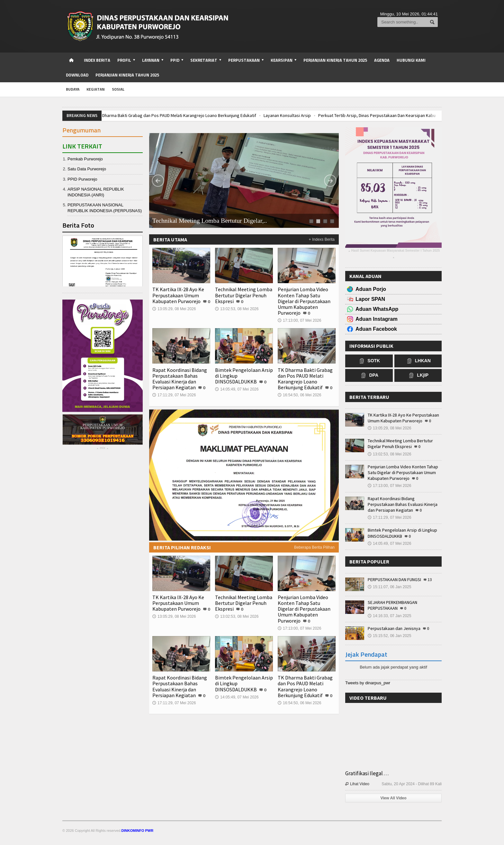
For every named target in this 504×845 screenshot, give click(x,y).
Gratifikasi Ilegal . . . (367, 773)
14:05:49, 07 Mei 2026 (237, 389)
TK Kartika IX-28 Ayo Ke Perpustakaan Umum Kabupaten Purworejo (178, 295)
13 (430, 580)
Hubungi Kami (411, 60)
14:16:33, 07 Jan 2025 (389, 616)
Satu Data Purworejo (87, 169)
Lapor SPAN (370, 299)
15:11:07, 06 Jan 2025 (389, 587)
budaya (73, 89)
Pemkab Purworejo (85, 159)
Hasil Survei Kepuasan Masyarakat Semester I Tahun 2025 (394, 255)
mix (102, 449)
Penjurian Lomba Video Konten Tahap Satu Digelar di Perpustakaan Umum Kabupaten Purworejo (304, 301)
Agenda (382, 60)
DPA (369, 375)
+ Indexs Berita (322, 239)
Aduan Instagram (377, 319)
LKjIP (418, 375)
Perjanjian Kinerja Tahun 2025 (335, 60)
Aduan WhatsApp (377, 309)
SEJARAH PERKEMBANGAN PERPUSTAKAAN (392, 605)
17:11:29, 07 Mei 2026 (174, 395)
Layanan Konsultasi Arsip (297, 115)
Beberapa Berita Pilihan (314, 547)
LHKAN (418, 361)
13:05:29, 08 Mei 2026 (174, 309)
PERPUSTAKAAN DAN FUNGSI (394, 580)
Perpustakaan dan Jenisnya (394, 628)
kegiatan (96, 89)
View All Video (393, 798)
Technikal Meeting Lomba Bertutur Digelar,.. (210, 221)
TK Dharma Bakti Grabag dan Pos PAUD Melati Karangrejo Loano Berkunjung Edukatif (186, 115)
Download (77, 75)
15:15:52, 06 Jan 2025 (389, 636)
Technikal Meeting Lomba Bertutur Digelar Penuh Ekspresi (244, 295)
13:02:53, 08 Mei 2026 (237, 309)
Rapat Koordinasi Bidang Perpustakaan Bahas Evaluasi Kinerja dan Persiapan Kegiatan (180, 379)
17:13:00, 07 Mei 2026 (299, 320)
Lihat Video (357, 784)
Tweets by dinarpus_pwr (368, 683)
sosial (118, 89)
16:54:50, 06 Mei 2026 (299, 395)
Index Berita (97, 60)
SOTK (369, 361)
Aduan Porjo (371, 289)
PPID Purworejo (82, 179)
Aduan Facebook (376, 329)
